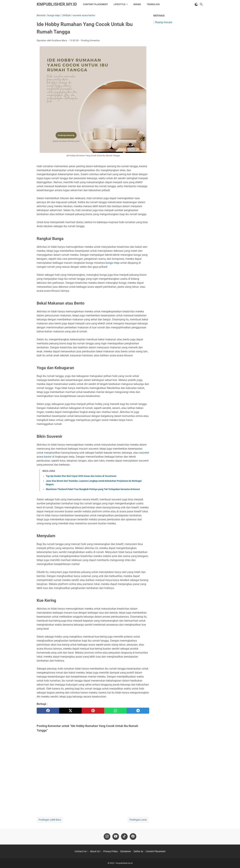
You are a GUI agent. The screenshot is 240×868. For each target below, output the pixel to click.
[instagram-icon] (107, 837)
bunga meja (112, 263)
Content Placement (95, 4)
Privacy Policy (110, 851)
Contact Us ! (81, 851)
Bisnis (137, 4)
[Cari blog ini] (201, 4)
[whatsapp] (115, 711)
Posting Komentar (90, 40)
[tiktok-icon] (124, 837)
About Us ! (95, 851)
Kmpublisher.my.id (57, 4)
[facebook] (48, 711)
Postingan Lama (138, 820)
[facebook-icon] (133, 837)
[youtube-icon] (116, 837)
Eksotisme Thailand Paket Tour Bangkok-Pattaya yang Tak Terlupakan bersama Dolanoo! (93, 489)
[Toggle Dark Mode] (196, 4)
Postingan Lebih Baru (50, 820)
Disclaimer (126, 851)
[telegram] (138, 711)
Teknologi (153, 4)
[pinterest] (93, 711)
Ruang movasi (164, 22)
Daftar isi (138, 851)
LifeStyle (120, 4)
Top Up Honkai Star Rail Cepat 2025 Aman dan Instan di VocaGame (81, 476)
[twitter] (70, 711)
